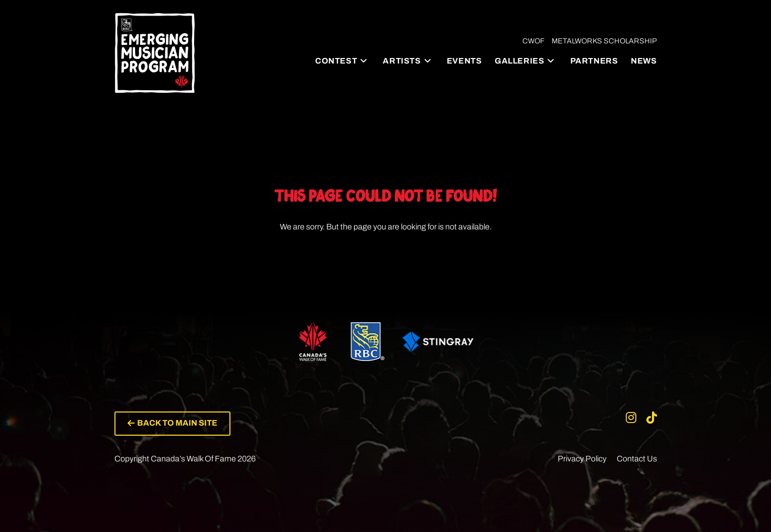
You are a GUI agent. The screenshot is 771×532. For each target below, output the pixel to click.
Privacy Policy (582, 459)
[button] (172, 424)
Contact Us (637, 459)
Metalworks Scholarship (604, 41)
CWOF (533, 41)
